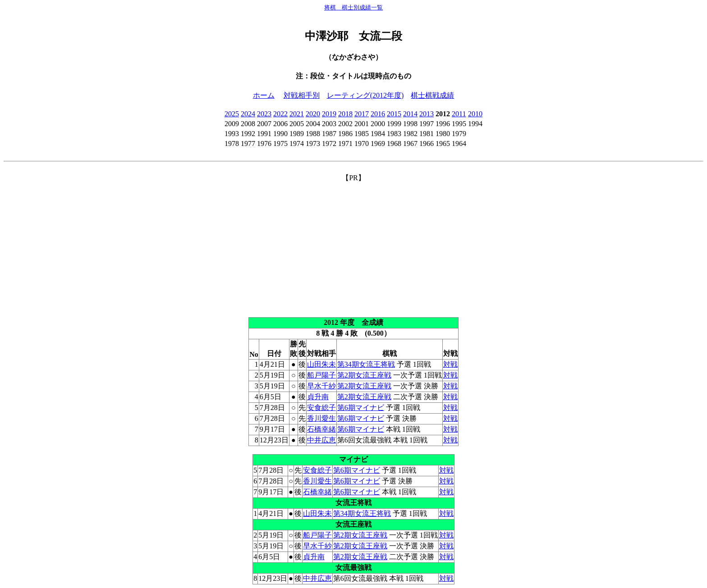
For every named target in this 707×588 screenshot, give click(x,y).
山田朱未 (321, 364)
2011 (459, 114)
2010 (475, 114)
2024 (248, 114)
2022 (280, 114)
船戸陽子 (321, 375)
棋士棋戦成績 (432, 95)
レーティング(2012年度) (365, 95)
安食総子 (321, 408)
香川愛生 (321, 418)
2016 (378, 114)
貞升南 (318, 397)
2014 (410, 114)
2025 (232, 114)
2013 (427, 114)
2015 (394, 114)
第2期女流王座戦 (364, 375)
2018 (345, 114)
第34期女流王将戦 (366, 364)
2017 (362, 114)
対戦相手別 (302, 95)
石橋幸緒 (321, 429)
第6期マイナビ (361, 408)
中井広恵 (321, 440)
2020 (313, 114)
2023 (264, 114)
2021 (297, 114)
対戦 (450, 364)
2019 (329, 114)
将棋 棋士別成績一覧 (353, 7)
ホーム (264, 95)
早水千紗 (321, 386)
